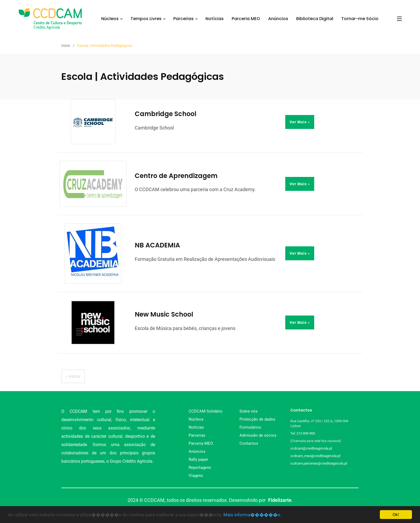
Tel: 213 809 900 (303, 433)
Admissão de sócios (258, 435)
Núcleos (110, 19)
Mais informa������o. (252, 515)
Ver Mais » (300, 122)
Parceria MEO (246, 19)
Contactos (249, 443)
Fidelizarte (280, 500)
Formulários (250, 427)
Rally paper (198, 459)
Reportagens (200, 468)
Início (66, 46)
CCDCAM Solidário (206, 411)
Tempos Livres (146, 19)
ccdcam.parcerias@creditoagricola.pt (319, 463)
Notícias (215, 19)
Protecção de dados (257, 419)
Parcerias (183, 19)
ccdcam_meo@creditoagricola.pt (315, 456)
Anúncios (278, 19)
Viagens (196, 476)
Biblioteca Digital (315, 19)
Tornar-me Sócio (360, 19)
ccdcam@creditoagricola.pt (311, 448)
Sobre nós (249, 411)
